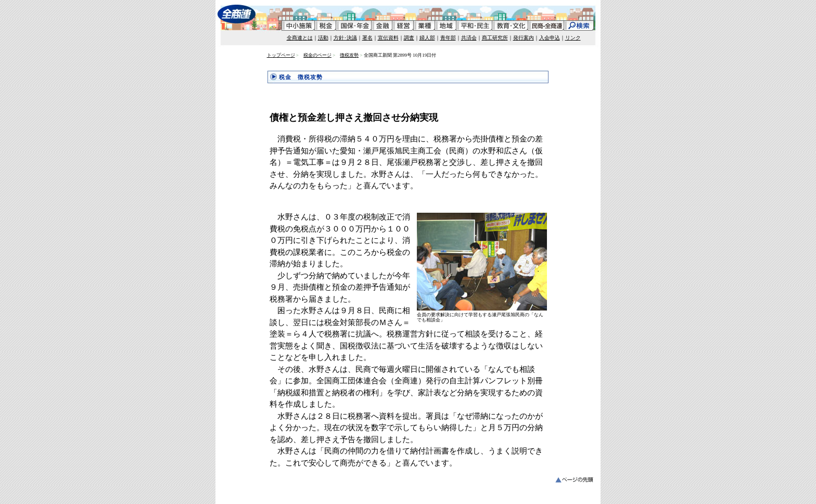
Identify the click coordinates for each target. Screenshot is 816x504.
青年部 (448, 38)
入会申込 (550, 38)
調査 (409, 38)
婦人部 (427, 38)
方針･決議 (345, 38)
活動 (323, 38)
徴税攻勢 (349, 55)
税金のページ (317, 55)
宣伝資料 (388, 38)
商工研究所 (495, 38)
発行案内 (524, 38)
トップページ (281, 55)
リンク (573, 38)
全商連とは (300, 38)
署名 (367, 38)
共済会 (469, 38)
